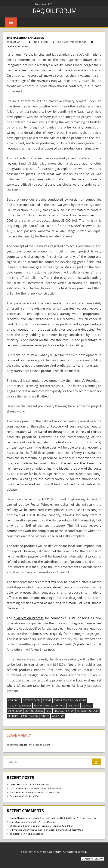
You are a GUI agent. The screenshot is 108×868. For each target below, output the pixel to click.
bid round (14, 700)
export (47, 700)
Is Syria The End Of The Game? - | (28, 830)
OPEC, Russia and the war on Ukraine (29, 785)
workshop (58, 716)
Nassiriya (74, 706)
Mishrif (38, 706)
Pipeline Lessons (34, 834)
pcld (48, 711)
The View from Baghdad (72, 42)
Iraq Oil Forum (54, 10)
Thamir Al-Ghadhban (62, 826)
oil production (34, 711)
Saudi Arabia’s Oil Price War (24, 796)
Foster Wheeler (63, 700)
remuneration (29, 716)
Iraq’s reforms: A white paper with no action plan (35, 792)
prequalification (64, 711)
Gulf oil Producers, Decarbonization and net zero (35, 788)
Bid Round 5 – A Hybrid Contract (41, 822)
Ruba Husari (40, 42)
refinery (13, 716)
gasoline (81, 700)
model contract (55, 706)
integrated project (20, 706)
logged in (25, 745)
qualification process (29, 618)
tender (45, 716)
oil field (87, 706)
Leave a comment (18, 46)
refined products (88, 711)
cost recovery (32, 700)
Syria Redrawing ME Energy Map (66, 830)
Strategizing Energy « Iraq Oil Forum (29, 826)
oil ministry (15, 711)
